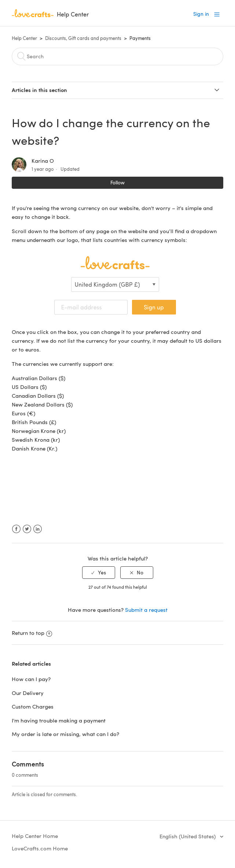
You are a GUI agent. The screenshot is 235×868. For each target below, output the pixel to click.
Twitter (27, 529)
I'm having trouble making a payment (59, 720)
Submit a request (146, 610)
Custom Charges (33, 706)
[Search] (117, 56)
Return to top (32, 633)
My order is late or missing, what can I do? (65, 734)
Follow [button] (117, 182)
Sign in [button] (201, 14)
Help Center (24, 38)
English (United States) (188, 836)
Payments (140, 38)
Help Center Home (35, 836)
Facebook (16, 529)
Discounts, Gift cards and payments (83, 38)
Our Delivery (28, 693)
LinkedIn (38, 529)
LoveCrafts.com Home (40, 848)
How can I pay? (31, 679)
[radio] (99, 573)
